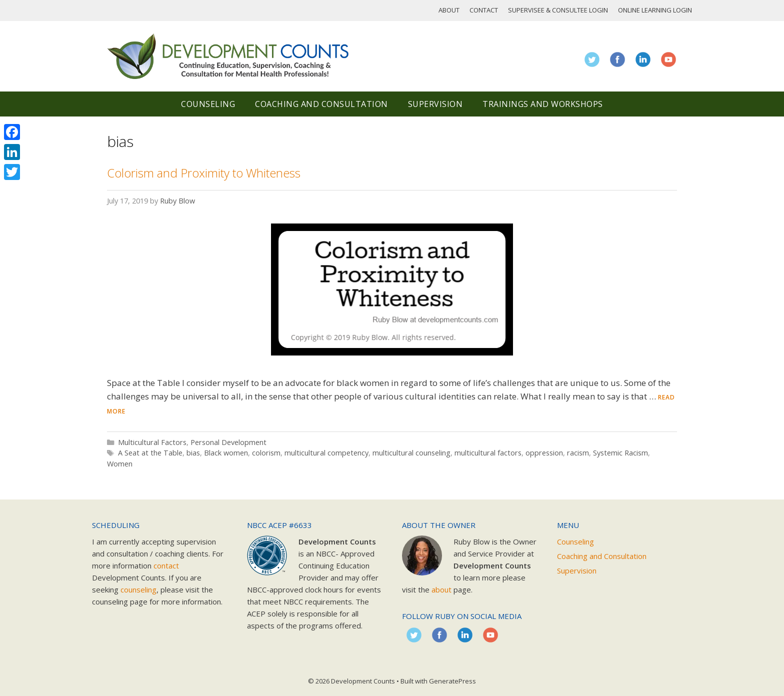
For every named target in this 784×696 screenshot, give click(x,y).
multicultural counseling (411, 453)
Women (120, 464)
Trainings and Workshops (543, 104)
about (441, 589)
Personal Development (228, 442)
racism (578, 453)
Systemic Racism (620, 453)
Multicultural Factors (152, 442)
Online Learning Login (655, 10)
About (449, 10)
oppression (544, 453)
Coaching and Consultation (321, 104)
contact (166, 565)
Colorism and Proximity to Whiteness (204, 173)
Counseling (208, 104)
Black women (226, 453)
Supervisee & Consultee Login (558, 10)
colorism (266, 453)
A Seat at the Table (150, 453)
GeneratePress (452, 681)
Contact (484, 10)
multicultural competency (326, 453)
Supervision (435, 104)
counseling (138, 589)
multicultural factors (488, 453)
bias (193, 453)
